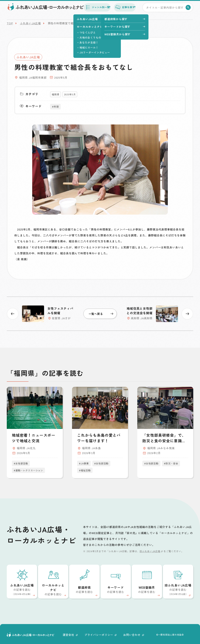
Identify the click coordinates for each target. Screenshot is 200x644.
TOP (10, 23)
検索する (189, 10)
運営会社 (70, 635)
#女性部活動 (21, 463)
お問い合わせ (134, 635)
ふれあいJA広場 (30, 23)
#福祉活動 (85, 470)
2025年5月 (70, 94)
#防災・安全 (171, 463)
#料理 (55, 107)
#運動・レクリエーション (28, 470)
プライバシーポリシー (101, 635)
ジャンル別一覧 (85, 10)
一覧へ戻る (101, 314)
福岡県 (56, 94)
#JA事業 (84, 463)
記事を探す (120, 10)
